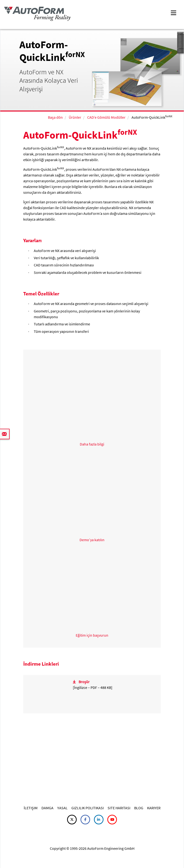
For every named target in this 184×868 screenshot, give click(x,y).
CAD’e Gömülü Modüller (106, 117)
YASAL (62, 808)
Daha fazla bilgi (92, 444)
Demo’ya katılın (92, 540)
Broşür (84, 682)
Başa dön (55, 117)
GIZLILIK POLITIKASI (88, 808)
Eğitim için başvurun (92, 635)
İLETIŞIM (31, 808)
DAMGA (47, 808)
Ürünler (75, 117)
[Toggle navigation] (173, 12)
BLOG (139, 808)
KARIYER (154, 808)
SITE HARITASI (119, 808)
